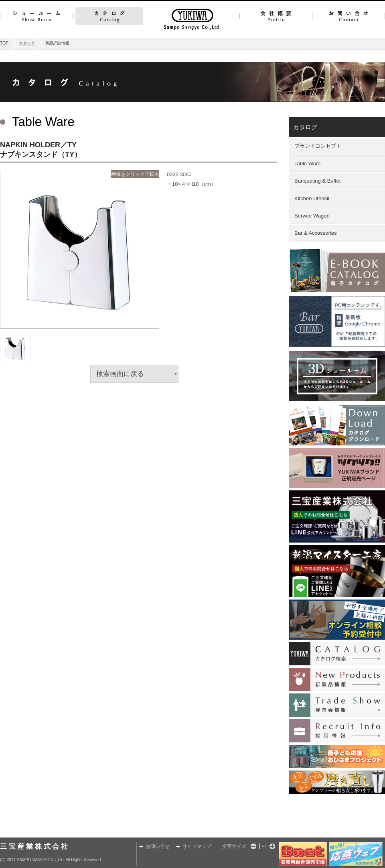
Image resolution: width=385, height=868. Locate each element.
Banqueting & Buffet (317, 181)
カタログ (109, 16)
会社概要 (276, 16)
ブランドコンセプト (318, 146)
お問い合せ (349, 16)
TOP (4, 43)
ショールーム (36, 16)
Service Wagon (312, 216)
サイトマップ (197, 846)
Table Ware (307, 164)
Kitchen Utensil (312, 198)
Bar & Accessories (316, 233)
